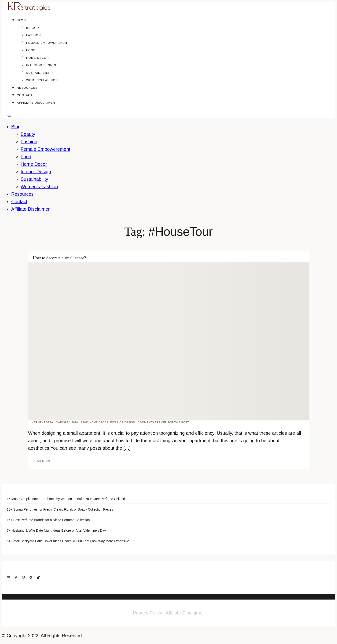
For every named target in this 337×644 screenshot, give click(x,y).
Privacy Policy (147, 613)
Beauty (33, 28)
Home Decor (38, 58)
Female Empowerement (48, 43)
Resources (27, 88)
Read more (42, 461)
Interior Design (41, 65)
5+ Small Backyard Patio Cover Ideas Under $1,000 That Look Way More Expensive (68, 541)
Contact (25, 95)
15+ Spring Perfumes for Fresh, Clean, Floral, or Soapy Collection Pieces (60, 509)
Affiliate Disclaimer (36, 103)
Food (31, 50)
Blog (21, 20)
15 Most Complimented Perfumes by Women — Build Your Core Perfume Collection (68, 499)
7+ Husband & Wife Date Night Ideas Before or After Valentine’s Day (56, 530)
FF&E (84, 422)
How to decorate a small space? (59, 258)
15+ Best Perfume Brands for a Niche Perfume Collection (48, 520)
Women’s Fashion (42, 80)
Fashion (34, 35)
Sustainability (40, 73)
